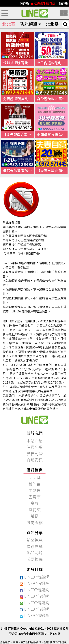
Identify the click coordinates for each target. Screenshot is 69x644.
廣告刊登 (35, 453)
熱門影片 (35, 553)
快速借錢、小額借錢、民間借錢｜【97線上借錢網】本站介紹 (35, 420)
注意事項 (35, 447)
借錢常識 (35, 546)
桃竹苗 (35, 484)
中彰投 (35, 490)
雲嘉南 (35, 497)
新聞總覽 (35, 540)
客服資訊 (35, 460)
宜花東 (35, 509)
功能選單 (30, 24)
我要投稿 (35, 559)
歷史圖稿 (35, 522)
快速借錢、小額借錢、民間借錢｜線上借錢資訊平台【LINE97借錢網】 (35, 13)
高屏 (35, 503)
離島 (35, 516)
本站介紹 (35, 440)
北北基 (9, 24)
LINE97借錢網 (34, 577)
